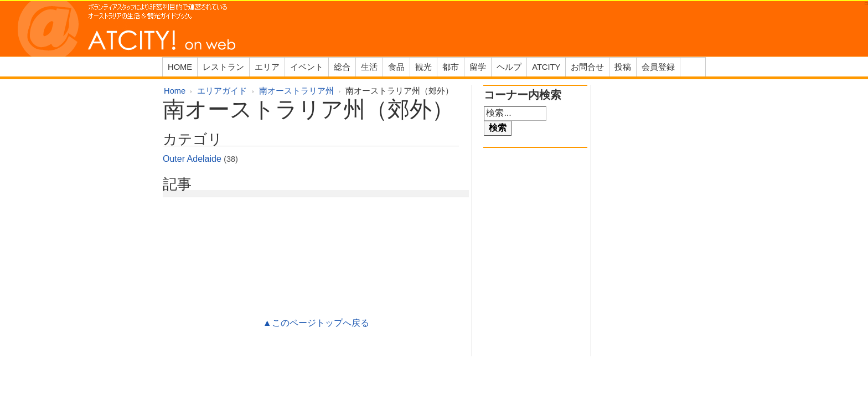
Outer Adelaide (192, 159)
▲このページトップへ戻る (316, 323)
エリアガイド (222, 91)
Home (175, 91)
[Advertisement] (316, 233)
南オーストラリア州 (296, 91)
